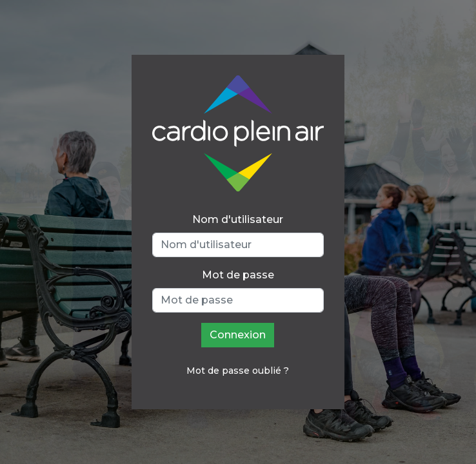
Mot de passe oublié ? (238, 371)
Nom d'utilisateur (238, 219)
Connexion (238, 335)
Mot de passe (238, 275)
